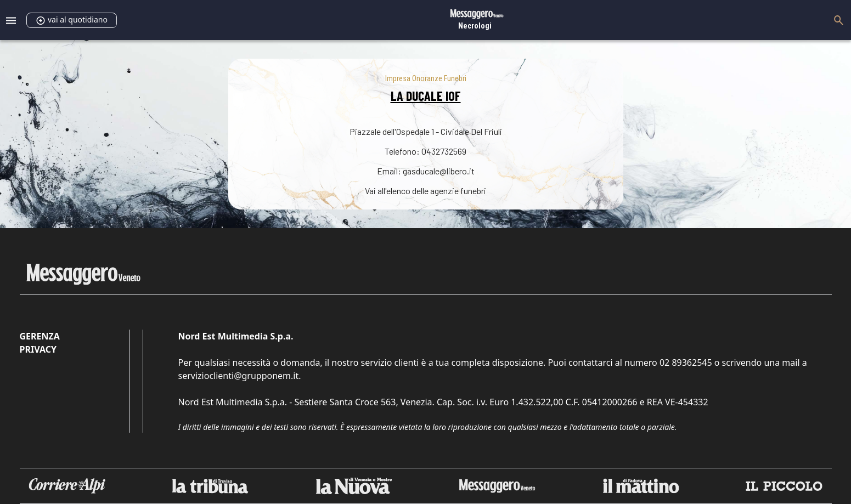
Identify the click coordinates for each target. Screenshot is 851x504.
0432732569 (444, 151)
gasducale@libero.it (439, 171)
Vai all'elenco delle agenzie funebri (425, 191)
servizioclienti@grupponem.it (239, 376)
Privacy (38, 349)
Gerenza (40, 336)
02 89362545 (686, 363)
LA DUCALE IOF (426, 96)
